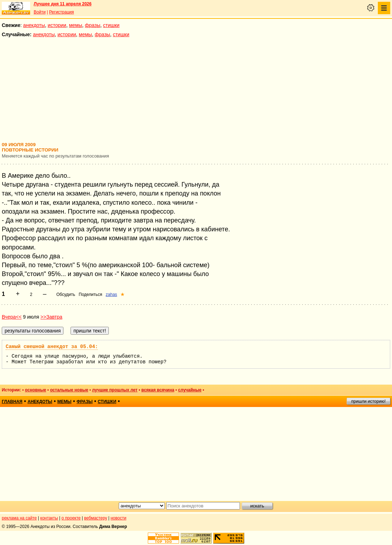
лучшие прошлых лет (115, 390)
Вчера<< (12, 317)
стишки (111, 25)
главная (12, 402)
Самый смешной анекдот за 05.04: (52, 347)
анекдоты (34, 25)
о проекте (71, 518)
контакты (49, 518)
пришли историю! (368, 401)
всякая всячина (158, 390)
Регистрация (61, 12)
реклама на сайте (19, 518)
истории (57, 25)
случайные (190, 390)
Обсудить (66, 294)
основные (35, 390)
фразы (93, 25)
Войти (40, 12)
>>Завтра (51, 317)
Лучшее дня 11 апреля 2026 (63, 4)
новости (118, 518)
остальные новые (69, 390)
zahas (111, 294)
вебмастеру (96, 518)
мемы (76, 25)
